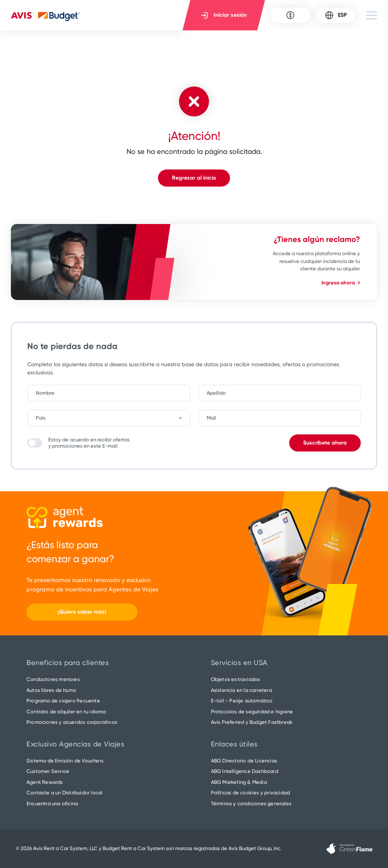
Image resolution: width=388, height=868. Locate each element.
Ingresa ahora (341, 283)
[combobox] (113, 418)
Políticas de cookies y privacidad (251, 793)
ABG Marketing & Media (239, 782)
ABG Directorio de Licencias (244, 761)
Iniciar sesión (224, 15)
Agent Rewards (45, 782)
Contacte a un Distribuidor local (64, 793)
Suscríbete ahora (325, 443)
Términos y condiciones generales (251, 804)
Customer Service (48, 771)
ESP (336, 15)
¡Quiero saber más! (82, 612)
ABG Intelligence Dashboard (245, 771)
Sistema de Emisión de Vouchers (65, 761)
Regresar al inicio (194, 178)
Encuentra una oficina (52, 804)
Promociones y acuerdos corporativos (72, 722)
